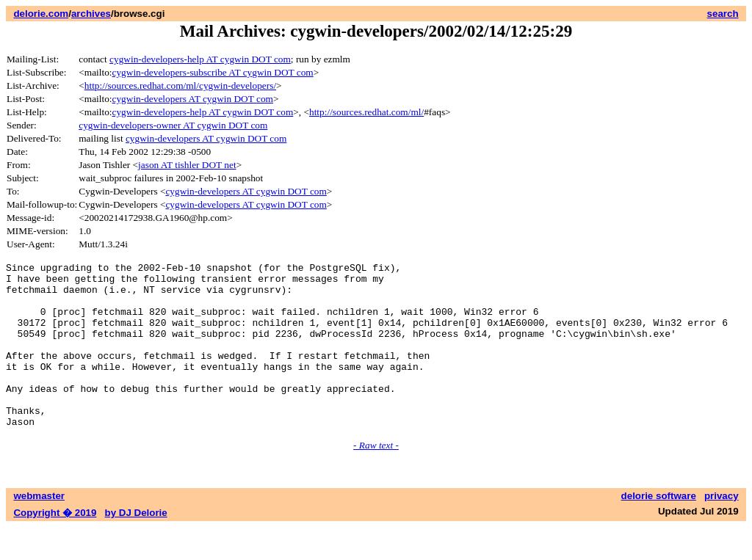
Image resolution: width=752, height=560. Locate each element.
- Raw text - (376, 478)
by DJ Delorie (136, 546)
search (723, 14)
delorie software (659, 529)
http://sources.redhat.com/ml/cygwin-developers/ (180, 86)
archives (91, 14)
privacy (722, 529)
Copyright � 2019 (55, 546)
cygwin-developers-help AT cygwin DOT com (200, 59)
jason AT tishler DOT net (187, 165)
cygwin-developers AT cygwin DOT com (193, 99)
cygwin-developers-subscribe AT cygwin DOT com (213, 72)
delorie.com (41, 14)
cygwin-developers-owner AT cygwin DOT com (173, 125)
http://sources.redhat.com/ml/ (366, 112)
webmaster (39, 529)
